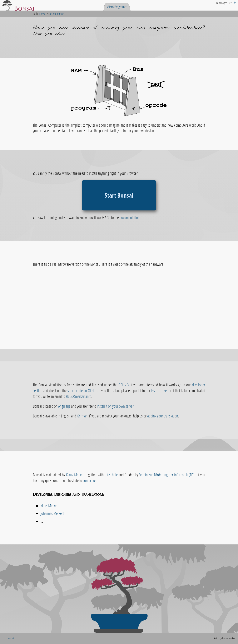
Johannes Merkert (52, 513)
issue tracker (160, 390)
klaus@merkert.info (79, 396)
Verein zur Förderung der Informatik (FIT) (167, 475)
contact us (90, 480)
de (235, 3)
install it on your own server (115, 406)
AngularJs (64, 406)
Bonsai (43, 14)
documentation (130, 217)
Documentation (56, 14)
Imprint (11, 638)
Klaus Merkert (75, 475)
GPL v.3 (123, 385)
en (231, 3)
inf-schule (111, 475)
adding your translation (163, 416)
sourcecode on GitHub (82, 390)
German (82, 416)
